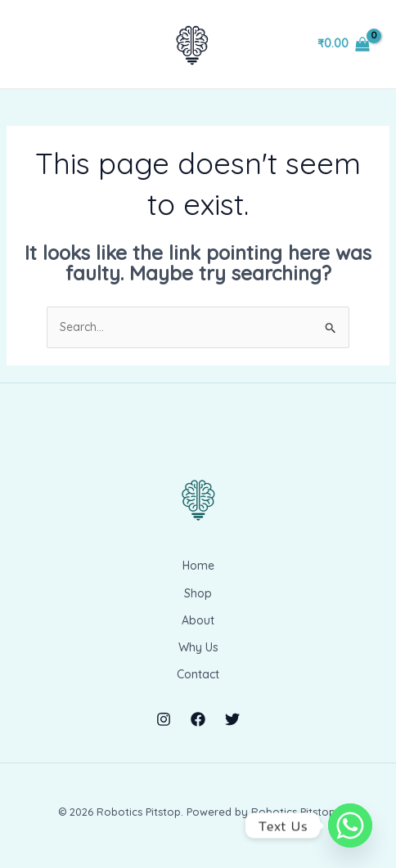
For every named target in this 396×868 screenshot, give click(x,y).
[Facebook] (198, 719)
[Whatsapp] (350, 825)
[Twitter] (232, 719)
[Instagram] (164, 719)
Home (198, 566)
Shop (198, 593)
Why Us (198, 647)
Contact (198, 674)
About (198, 620)
